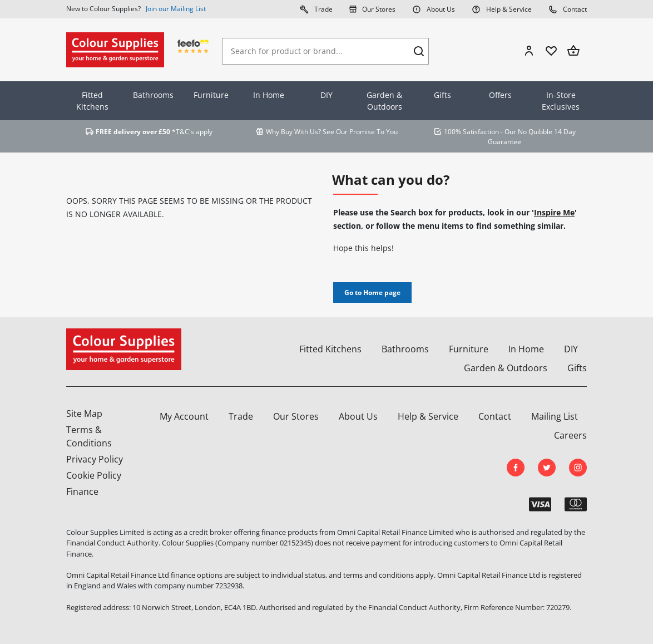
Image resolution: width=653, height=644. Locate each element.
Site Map (84, 414)
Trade (316, 9)
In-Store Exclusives (561, 101)
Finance (82, 491)
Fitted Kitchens (92, 101)
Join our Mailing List (176, 9)
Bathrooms (153, 95)
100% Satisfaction (471, 132)
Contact (568, 9)
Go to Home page (372, 292)
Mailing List (555, 416)
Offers (500, 95)
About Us (434, 9)
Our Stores (372, 9)
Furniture (211, 95)
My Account (184, 416)
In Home (269, 95)
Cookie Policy (94, 475)
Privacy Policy (95, 459)
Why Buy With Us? (293, 132)
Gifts (442, 95)
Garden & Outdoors (384, 101)
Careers (570, 435)
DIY (326, 95)
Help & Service (502, 9)
